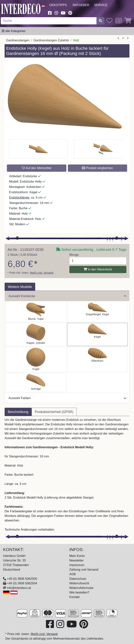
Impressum (77, 565)
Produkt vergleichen (97, 168)
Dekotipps (58, 5)
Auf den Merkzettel (37, 168)
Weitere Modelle (20, 287)
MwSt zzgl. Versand (42, 273)
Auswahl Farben (67, 398)
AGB (73, 574)
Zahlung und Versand (84, 570)
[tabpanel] (67, 475)
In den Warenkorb (98, 269)
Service (101, 5)
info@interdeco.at (19, 588)
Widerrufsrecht (79, 583)
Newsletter (77, 560)
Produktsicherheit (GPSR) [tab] (54, 412)
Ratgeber (81, 5)
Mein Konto (77, 556)
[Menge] (98, 261)
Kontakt (75, 597)
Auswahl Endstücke (67, 296)
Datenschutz (78, 579)
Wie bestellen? (79, 592)
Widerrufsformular (81, 588)
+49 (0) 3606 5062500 (22, 579)
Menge (74, 255)
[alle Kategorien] (14, 31)
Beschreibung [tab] (18, 412)
